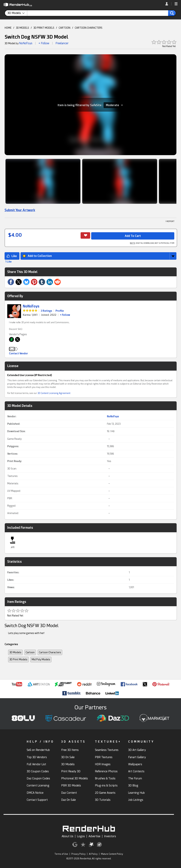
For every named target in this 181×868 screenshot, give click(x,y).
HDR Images (103, 764)
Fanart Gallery (137, 757)
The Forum (135, 778)
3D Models (15, 652)
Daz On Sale (68, 800)
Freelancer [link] (62, 43)
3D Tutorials (103, 800)
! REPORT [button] (170, 221)
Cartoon (30, 652)
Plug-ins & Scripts (106, 785)
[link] (168, 4)
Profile (60, 311)
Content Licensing (38, 785)
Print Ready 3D (71, 771)
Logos (81, 836)
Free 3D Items (70, 750)
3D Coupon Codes (38, 771)
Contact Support (37, 800)
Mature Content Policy (112, 854)
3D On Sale (68, 757)
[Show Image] (43, 181)
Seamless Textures (107, 750)
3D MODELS (22, 28)
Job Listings (136, 800)
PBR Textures (104, 757)
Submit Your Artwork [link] (20, 210)
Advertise (94, 836)
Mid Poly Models (41, 659)
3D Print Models (18, 659)
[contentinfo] (17, 13)
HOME (8, 28)
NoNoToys (26, 43)
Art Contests (136, 771)
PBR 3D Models (71, 785)
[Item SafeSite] (113, 105)
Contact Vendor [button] (18, 353)
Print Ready (14, 461)
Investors (110, 836)
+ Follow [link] (65, 315)
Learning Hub (136, 793)
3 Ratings (46, 311)
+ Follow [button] (44, 43)
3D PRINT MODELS (44, 28)
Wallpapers (135, 764)
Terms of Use (61, 854)
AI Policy (93, 854)
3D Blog (133, 785)
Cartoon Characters (50, 652)
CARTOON (65, 28)
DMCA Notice (35, 793)
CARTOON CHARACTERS (89, 28)
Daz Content (69, 793)
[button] (176, 4)
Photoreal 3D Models (75, 778)
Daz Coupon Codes (38, 778)
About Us (68, 836)
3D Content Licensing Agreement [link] (54, 393)
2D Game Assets (105, 793)
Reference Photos (106, 771)
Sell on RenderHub (38, 750)
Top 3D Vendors (37, 757)
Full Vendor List (36, 764)
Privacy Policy (78, 854)
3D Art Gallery (137, 750)
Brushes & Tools (105, 778)
